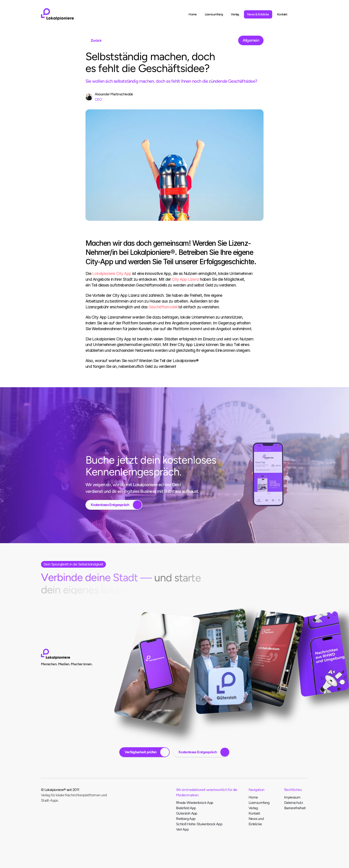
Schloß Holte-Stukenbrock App (199, 825)
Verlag (253, 809)
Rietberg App (186, 820)
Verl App (182, 830)
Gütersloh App (187, 814)
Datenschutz (294, 804)
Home (253, 798)
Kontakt (254, 814)
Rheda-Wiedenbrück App (195, 804)
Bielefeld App (186, 809)
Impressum (292, 798)
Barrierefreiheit (295, 809)
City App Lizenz (185, 279)
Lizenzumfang (259, 804)
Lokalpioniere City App (112, 273)
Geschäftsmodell (163, 307)
